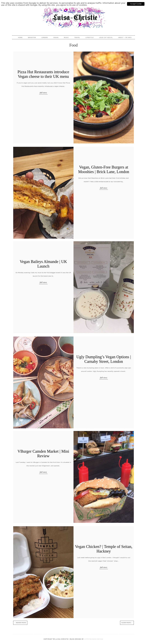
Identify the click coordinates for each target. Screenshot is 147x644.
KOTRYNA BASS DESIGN (94, 639)
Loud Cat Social (106, 37)
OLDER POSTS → (127, 623)
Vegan (56, 37)
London (45, 37)
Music (66, 37)
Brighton (32, 37)
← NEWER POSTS (20, 623)
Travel (77, 37)
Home (20, 37)
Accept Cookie (136, 4)
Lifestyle (90, 37)
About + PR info (125, 37)
